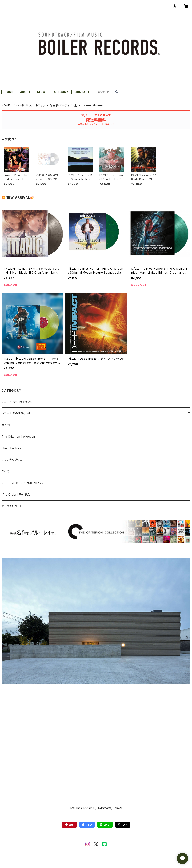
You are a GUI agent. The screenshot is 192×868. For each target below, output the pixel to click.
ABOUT (25, 92)
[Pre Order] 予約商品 (16, 495)
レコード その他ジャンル (16, 413)
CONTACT (82, 92)
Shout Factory (11, 448)
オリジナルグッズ (12, 460)
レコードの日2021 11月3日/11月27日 (24, 483)
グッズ (5, 471)
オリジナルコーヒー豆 (15, 506)
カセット (6, 425)
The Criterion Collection (18, 436)
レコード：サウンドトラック (30, 105)
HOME (9, 92)
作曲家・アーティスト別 (64, 105)
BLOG (41, 92)
